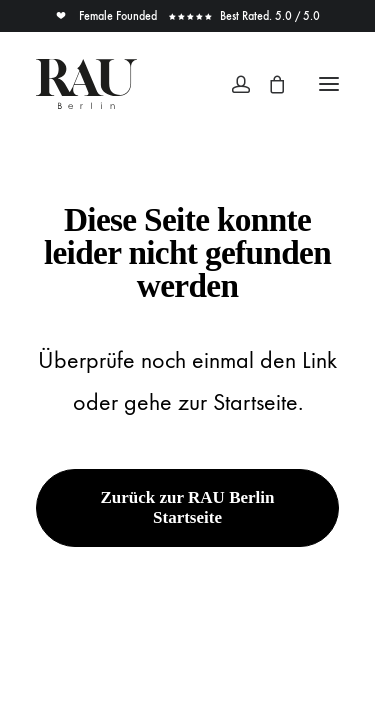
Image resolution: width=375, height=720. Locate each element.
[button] (329, 84)
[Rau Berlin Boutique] (86, 84)
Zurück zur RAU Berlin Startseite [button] (190, 507)
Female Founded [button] (107, 16)
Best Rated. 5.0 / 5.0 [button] (244, 16)
